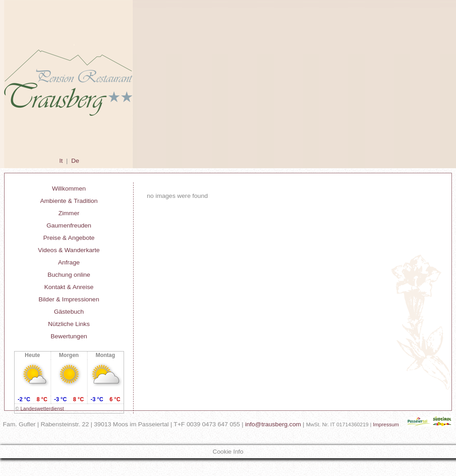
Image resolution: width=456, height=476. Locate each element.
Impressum (386, 424)
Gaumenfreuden (69, 225)
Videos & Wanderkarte (69, 250)
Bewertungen (69, 336)
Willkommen (69, 189)
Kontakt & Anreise (69, 287)
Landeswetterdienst (42, 409)
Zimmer (69, 213)
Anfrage (69, 262)
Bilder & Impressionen (69, 299)
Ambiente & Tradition (69, 201)
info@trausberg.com (273, 424)
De (75, 161)
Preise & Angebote (69, 238)
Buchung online (69, 275)
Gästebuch (69, 312)
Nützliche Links (69, 324)
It (61, 161)
